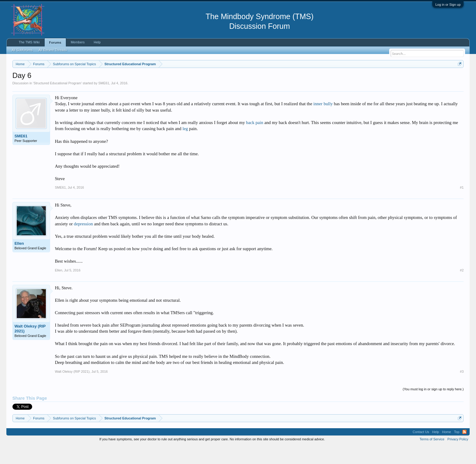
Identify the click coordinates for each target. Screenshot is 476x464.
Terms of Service (432, 457)
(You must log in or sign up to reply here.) (433, 407)
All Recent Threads (53, 50)
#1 (462, 206)
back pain (255, 141)
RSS (464, 450)
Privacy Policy (458, 457)
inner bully (323, 122)
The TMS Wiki (29, 42)
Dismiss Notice (459, 78)
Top (457, 450)
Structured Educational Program (58, 101)
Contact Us (421, 450)
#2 (462, 288)
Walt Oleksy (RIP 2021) (30, 347)
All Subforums (22, 50)
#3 (462, 390)
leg (185, 147)
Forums (55, 42)
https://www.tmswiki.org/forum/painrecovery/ (290, 79)
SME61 (104, 101)
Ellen (19, 262)
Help (97, 42)
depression (83, 242)
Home (446, 450)
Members (78, 42)
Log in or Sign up (448, 5)
